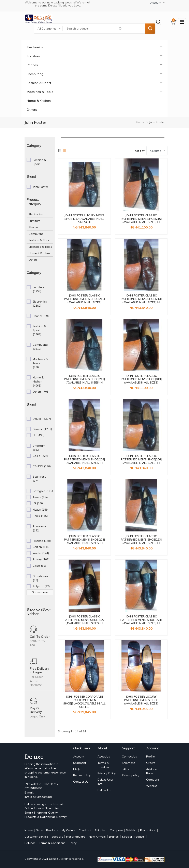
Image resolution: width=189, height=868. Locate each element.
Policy (73, 843)
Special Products (133, 837)
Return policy (82, 775)
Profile (150, 756)
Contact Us (81, 782)
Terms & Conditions (52, 843)
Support (57, 837)
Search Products (47, 830)
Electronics (35, 47)
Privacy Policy (107, 773)
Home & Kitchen (39, 101)
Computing (35, 74)
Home (140, 122)
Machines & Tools (40, 92)
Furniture (33, 56)
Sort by (140, 151)
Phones (32, 65)
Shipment (80, 763)
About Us (104, 756)
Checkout (85, 830)
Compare (153, 780)
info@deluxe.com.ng (38, 797)
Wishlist (151, 786)
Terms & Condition (104, 765)
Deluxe (54, 859)
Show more (40, 592)
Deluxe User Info (105, 782)
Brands (114, 837)
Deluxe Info (105, 790)
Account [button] (156, 3)
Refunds (30, 843)
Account (79, 756)
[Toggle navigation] (182, 22)
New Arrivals (97, 837)
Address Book (152, 771)
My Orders (68, 830)
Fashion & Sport (39, 83)
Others (32, 109)
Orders (151, 763)
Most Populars (76, 837)
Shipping (101, 830)
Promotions (148, 830)
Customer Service (36, 837)
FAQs (77, 769)
